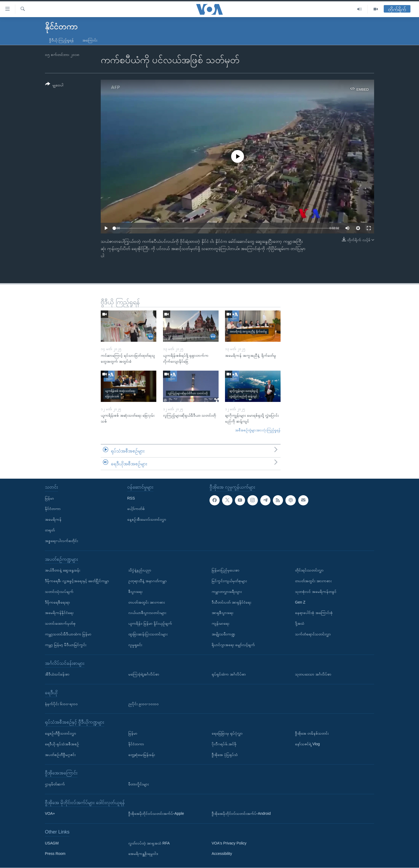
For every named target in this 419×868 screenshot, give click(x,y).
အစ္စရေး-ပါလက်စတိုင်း (61, 541)
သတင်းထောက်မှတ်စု (60, 623)
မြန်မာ (49, 498)
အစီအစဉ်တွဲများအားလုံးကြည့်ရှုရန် (258, 430)
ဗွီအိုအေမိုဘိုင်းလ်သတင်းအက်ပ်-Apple (156, 814)
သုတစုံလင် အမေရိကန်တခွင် (316, 592)
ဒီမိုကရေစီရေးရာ (57, 602)
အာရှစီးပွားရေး (222, 613)
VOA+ (50, 814)
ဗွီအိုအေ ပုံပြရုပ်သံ (225, 755)
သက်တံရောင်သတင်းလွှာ (313, 634)
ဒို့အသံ (300, 623)
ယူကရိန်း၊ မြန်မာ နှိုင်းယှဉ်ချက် (150, 623)
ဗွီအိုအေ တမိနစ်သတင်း (312, 733)
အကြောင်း (90, 40)
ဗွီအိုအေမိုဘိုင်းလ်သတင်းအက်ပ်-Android (241, 814)
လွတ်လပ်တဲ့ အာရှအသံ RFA (149, 843)
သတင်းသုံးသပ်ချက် (59, 592)
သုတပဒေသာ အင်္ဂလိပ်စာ (313, 674)
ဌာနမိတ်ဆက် (55, 784)
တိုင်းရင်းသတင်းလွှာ (309, 570)
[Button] (54, 85)
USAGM (52, 843)
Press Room (55, 854)
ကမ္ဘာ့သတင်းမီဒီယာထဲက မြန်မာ (68, 634)
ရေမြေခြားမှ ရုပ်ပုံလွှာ (227, 733)
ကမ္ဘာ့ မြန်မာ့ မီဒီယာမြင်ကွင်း (66, 645)
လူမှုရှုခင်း (135, 645)
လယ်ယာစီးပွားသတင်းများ (147, 613)
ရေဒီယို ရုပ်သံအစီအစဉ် (62, 744)
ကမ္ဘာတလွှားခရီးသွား (227, 592)
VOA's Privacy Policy (229, 843)
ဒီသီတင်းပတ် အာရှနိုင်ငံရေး (231, 602)
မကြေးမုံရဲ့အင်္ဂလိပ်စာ (144, 674)
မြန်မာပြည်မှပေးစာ (226, 570)
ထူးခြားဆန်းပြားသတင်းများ (148, 634)
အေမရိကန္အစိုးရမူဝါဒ (143, 854)
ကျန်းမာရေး (220, 623)
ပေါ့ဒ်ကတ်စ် (136, 509)
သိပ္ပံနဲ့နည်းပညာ (140, 570)
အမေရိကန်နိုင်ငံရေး (59, 613)
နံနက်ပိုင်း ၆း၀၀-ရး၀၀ (61, 704)
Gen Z (300, 602)
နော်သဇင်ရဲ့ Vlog (307, 744)
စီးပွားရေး (135, 592)
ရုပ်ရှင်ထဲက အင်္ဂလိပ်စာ (229, 674)
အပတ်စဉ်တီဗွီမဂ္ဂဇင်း (60, 755)
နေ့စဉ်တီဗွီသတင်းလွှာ (61, 733)
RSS (131, 498)
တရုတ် (50, 530)
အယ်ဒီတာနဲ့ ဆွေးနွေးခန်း (63, 570)
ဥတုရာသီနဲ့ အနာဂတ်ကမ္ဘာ (148, 581)
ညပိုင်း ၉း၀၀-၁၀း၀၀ (143, 704)
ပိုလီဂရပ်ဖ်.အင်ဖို (224, 744)
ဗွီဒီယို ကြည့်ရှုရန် (61, 40)
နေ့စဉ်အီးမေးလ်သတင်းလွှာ (147, 519)
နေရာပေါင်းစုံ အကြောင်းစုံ (314, 613)
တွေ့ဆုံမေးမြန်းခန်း (142, 755)
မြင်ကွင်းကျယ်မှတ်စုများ (229, 581)
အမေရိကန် (53, 519)
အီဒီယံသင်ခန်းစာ (57, 674)
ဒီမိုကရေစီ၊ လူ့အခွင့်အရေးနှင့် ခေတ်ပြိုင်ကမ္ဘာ (77, 581)
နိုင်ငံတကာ (53, 509)
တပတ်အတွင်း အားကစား (147, 602)
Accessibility (222, 854)
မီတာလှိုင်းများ (139, 784)
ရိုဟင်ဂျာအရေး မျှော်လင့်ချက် (233, 645)
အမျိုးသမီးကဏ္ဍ (223, 634)
